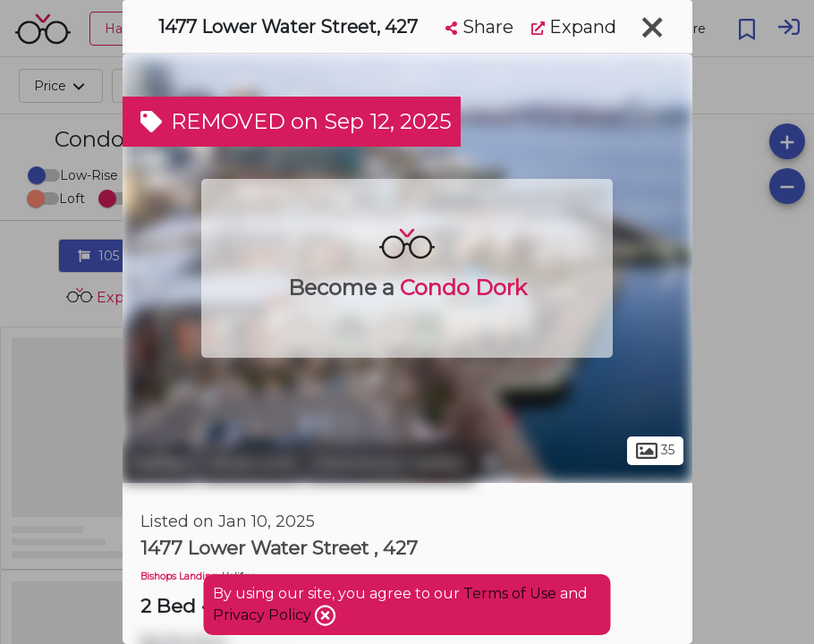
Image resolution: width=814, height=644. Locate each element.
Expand (574, 27)
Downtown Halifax (390, 463)
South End (251, 463)
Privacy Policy (264, 615)
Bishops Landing (179, 576)
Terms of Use (510, 593)
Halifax (159, 463)
